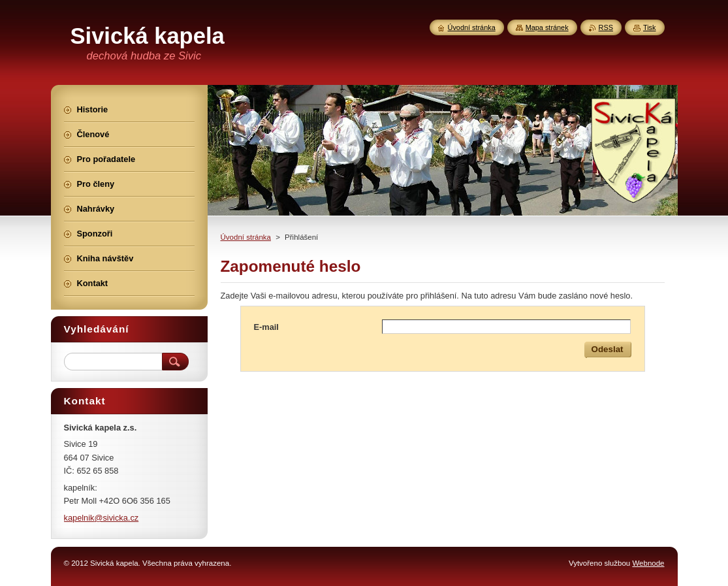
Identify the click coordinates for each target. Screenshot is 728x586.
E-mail (266, 327)
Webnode (648, 563)
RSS (606, 27)
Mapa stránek (547, 27)
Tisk (650, 27)
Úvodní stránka (246, 237)
